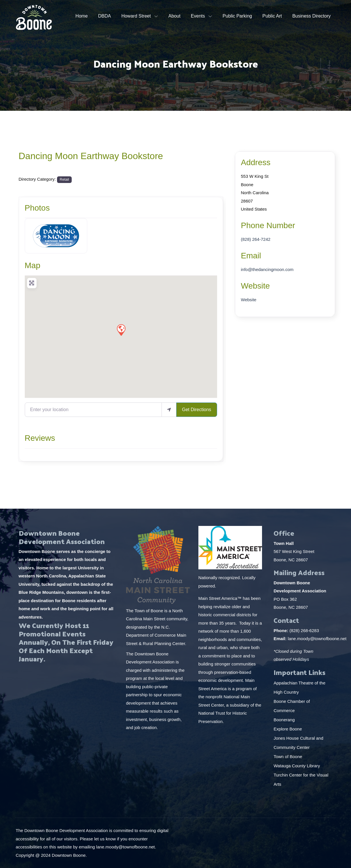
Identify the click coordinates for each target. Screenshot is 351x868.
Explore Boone (288, 729)
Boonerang (284, 720)
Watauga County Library (297, 766)
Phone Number (268, 225)
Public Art (272, 16)
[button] (121, 330)
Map (33, 265)
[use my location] (169, 410)
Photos (37, 208)
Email (251, 256)
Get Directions (197, 410)
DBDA (105, 16)
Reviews (40, 438)
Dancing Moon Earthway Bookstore (91, 156)
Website (256, 286)
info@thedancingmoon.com (267, 269)
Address (256, 162)
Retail (64, 180)
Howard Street (136, 16)
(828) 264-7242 (256, 239)
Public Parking (237, 16)
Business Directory (311, 16)
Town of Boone (288, 757)
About (174, 16)
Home (82, 16)
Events (198, 16)
